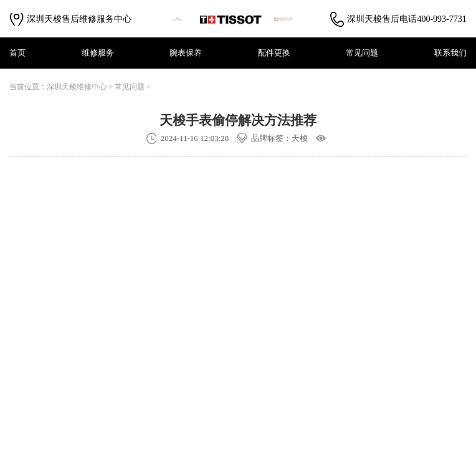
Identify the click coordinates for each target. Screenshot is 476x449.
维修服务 (98, 53)
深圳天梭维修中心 (77, 87)
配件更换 (274, 53)
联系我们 (450, 53)
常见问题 (362, 53)
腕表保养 (186, 53)
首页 (17, 53)
